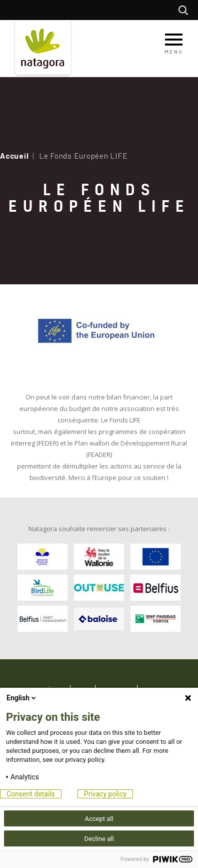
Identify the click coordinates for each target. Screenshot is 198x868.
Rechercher (186, 10)
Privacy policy (105, 794)
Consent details (31, 794)
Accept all (99, 819)
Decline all (99, 839)
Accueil (14, 156)
